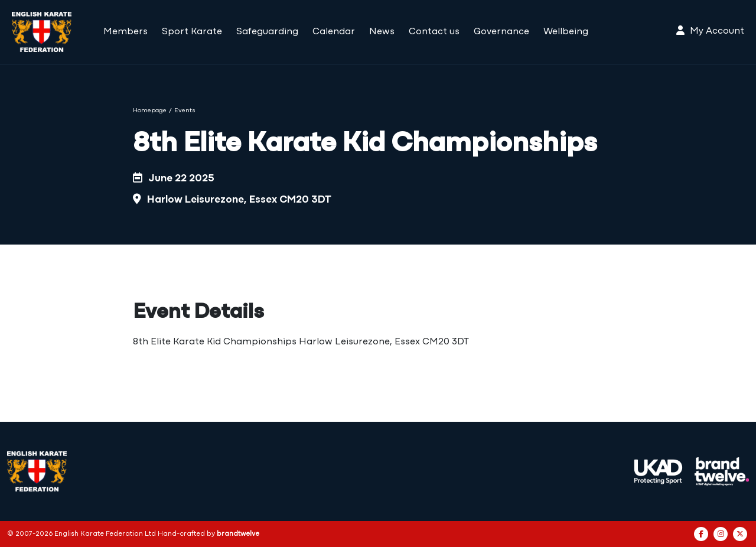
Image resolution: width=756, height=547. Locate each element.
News (382, 32)
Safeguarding (267, 32)
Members (126, 32)
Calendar (334, 32)
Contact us (434, 32)
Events (185, 111)
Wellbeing (566, 32)
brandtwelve (238, 534)
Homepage (150, 111)
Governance (501, 32)
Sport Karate (192, 32)
